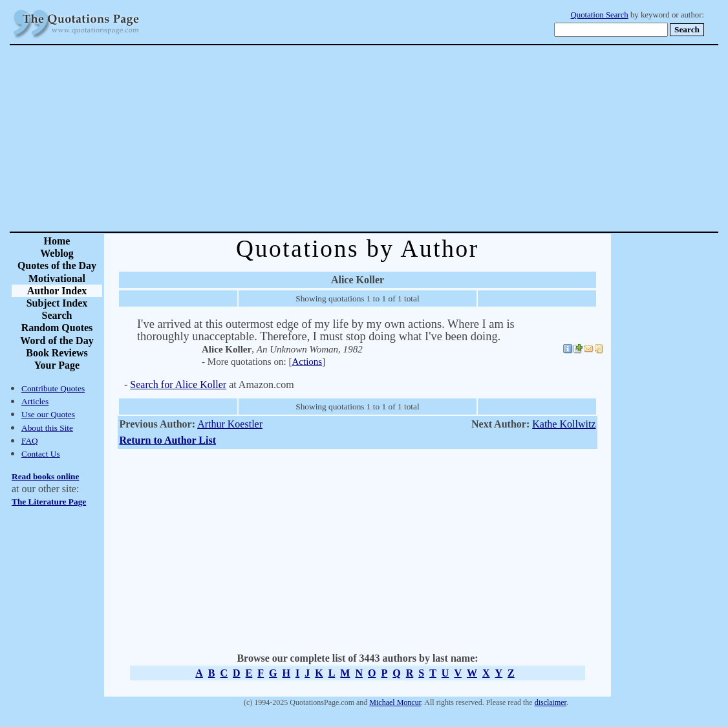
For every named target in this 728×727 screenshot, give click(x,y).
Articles (35, 401)
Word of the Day (57, 341)
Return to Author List (168, 440)
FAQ (30, 441)
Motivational (57, 278)
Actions (307, 362)
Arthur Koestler (230, 424)
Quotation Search (600, 15)
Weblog (57, 253)
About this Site (47, 428)
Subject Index (57, 303)
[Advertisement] (409, 138)
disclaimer (551, 702)
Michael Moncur (395, 702)
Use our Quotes (48, 414)
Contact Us (41, 454)
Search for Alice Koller (178, 385)
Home (57, 241)
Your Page (57, 365)
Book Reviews (57, 353)
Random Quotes (57, 328)
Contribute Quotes (53, 388)
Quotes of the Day (57, 266)
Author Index (57, 291)
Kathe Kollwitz (564, 424)
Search (57, 315)
